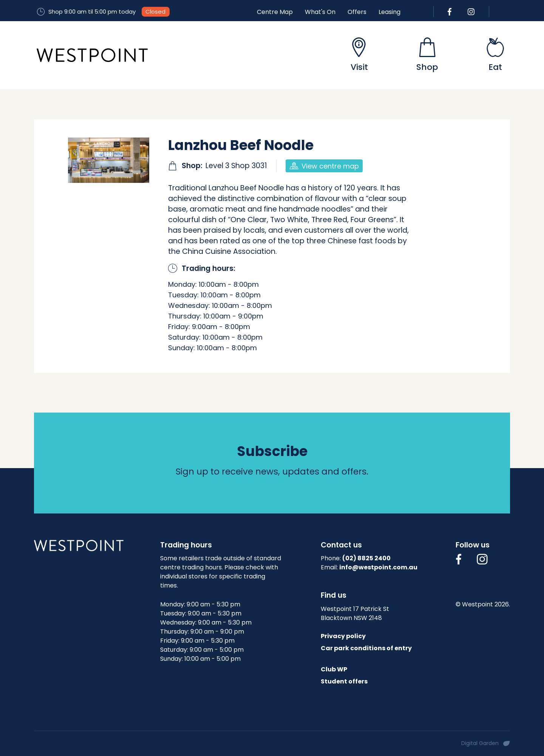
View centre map (324, 166)
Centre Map (275, 12)
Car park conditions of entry (366, 648)
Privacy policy (343, 636)
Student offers (344, 681)
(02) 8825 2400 (366, 558)
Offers (357, 12)
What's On (320, 12)
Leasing (389, 12)
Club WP (334, 669)
